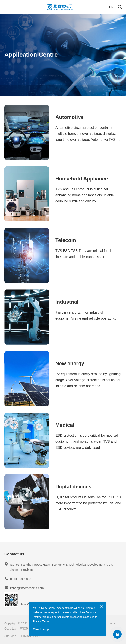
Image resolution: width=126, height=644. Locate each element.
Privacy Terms (41, 621)
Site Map (10, 636)
